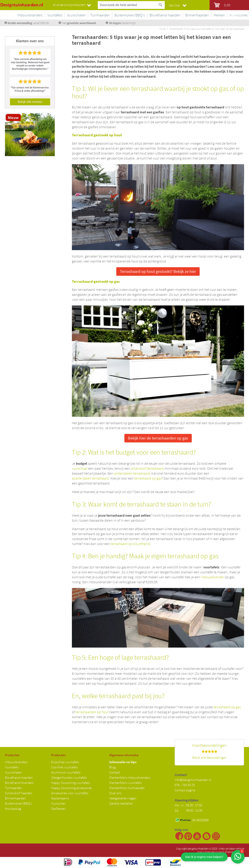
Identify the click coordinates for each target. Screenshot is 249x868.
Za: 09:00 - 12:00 (188, 810)
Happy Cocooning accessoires (71, 788)
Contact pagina (185, 790)
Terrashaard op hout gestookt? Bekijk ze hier (158, 271)
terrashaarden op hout (92, 712)
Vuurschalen (13, 772)
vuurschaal (80, 468)
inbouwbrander (212, 577)
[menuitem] (49, 15)
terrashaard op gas (148, 478)
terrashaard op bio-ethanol (131, 544)
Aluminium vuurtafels (66, 772)
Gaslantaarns (60, 798)
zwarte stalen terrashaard (90, 478)
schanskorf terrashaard (147, 468)
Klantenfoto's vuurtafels (126, 783)
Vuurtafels (12, 767)
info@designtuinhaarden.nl (193, 780)
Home (162, 29)
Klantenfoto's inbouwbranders (130, 777)
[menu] (141, 16)
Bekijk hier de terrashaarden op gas (158, 438)
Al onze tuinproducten (69, 5)
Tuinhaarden (14, 788)
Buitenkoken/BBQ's (18, 803)
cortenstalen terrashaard (132, 473)
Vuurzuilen (58, 803)
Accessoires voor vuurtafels (70, 793)
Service (174, 5)
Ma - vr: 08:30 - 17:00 (189, 805)
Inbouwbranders (16, 762)
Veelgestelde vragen (123, 798)
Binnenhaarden (15, 798)
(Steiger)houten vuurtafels (69, 777)
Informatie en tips (123, 762)
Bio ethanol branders (19, 783)
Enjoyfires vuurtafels (65, 762)
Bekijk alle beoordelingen (209, 757)
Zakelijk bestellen (121, 803)
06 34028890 (200, 820)
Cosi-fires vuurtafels (64, 767)
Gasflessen (58, 809)
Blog (112, 767)
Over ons (115, 793)
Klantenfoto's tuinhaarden (127, 788)
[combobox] (131, 5)
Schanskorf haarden (19, 793)
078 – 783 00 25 (185, 785)
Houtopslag (13, 809)
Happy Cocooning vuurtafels (71, 783)
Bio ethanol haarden (19, 777)
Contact (115, 772)
